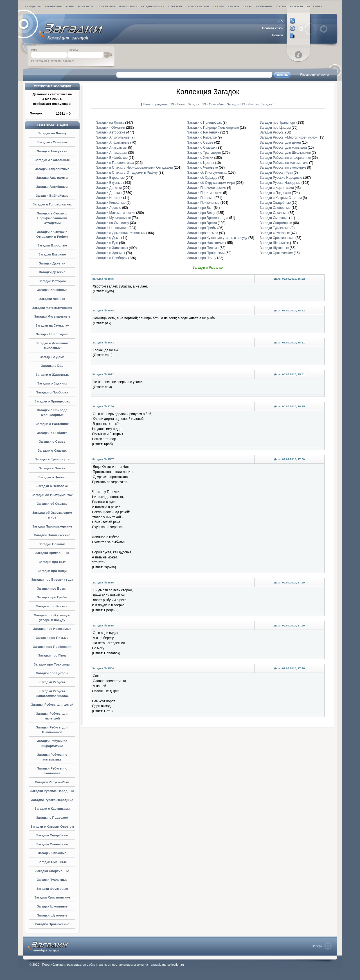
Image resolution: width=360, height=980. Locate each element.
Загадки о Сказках (52, 451)
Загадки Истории (52, 281)
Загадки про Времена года (52, 580)
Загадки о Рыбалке (52, 433)
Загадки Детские (52, 272)
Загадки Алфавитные (52, 169)
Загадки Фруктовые (52, 889)
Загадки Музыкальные (52, 316)
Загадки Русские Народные (52, 791)
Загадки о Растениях (52, 424)
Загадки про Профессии (52, 647)
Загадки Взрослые (52, 245)
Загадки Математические (52, 308)
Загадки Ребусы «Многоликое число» (289, 137)
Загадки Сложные (52, 853)
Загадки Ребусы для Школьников (285, 153)
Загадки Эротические (52, 924)
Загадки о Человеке (52, 486)
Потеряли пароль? (62, 61)
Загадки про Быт (52, 562)
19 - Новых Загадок (185, 104)
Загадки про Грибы (52, 597)
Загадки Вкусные (52, 254)
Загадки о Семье (52, 442)
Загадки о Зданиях (52, 383)
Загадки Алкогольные (52, 160)
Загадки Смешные (52, 862)
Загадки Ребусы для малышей (283, 148)
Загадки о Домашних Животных (121, 233)
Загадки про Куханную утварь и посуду (217, 238)
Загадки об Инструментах (52, 495)
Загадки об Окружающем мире (211, 183)
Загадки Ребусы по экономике (283, 168)
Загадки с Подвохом (52, 818)
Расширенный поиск (315, 74)
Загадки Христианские (52, 897)
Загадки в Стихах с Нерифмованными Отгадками (52, 218)
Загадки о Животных (52, 375)
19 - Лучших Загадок (257, 104)
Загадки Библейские (52, 196)
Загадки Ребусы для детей (52, 705)
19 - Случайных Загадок (221, 104)
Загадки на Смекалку (52, 325)
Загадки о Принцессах (52, 401)
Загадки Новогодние (52, 334)
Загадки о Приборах (52, 392)
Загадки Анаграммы (52, 178)
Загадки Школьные (52, 906)
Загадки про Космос (52, 606)
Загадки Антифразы (52, 187)
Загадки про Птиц (52, 655)
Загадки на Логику (52, 133)
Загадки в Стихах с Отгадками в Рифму (127, 173)
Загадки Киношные (52, 290)
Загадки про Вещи (52, 571)
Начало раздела (155, 104)
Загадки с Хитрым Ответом (52, 827)
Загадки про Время (52, 589)
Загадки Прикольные (52, 553)
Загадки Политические (52, 535)
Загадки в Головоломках (52, 204)
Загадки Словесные (52, 844)
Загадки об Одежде (52, 504)
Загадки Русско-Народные (52, 800)
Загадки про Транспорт (52, 664)
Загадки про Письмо (52, 638)
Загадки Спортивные (52, 871)
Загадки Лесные (52, 299)
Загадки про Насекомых (52, 629)
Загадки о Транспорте (52, 459)
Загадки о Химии (52, 468)
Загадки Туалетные (52, 880)
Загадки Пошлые (52, 544)
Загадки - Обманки (52, 142)
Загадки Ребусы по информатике (285, 158)
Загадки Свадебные (52, 835)
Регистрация (39, 61)
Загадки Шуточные (52, 915)
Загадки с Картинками (52, 809)
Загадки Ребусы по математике (284, 163)
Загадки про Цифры (52, 673)
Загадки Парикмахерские (52, 526)
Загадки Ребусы (52, 682)
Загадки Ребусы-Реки (52, 782)
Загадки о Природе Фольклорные (213, 128)
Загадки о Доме (52, 357)
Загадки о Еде (52, 366)
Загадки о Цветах (52, 477)
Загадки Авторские (52, 151)
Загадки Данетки (52, 263)
